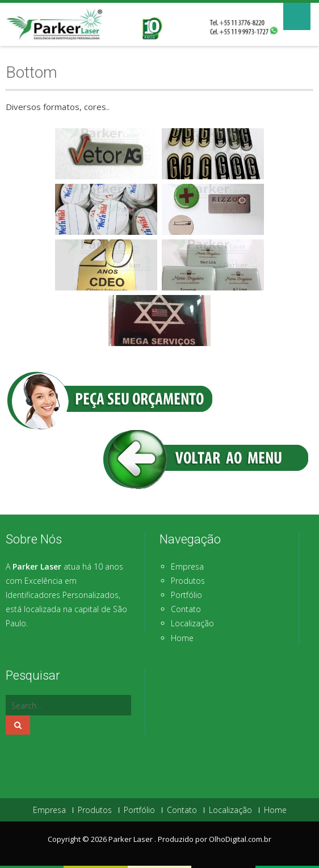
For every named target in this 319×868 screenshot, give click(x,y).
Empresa (187, 566)
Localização (192, 623)
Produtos (188, 581)
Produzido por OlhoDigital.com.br (215, 839)
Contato (186, 609)
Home (182, 638)
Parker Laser (131, 839)
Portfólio (186, 595)
